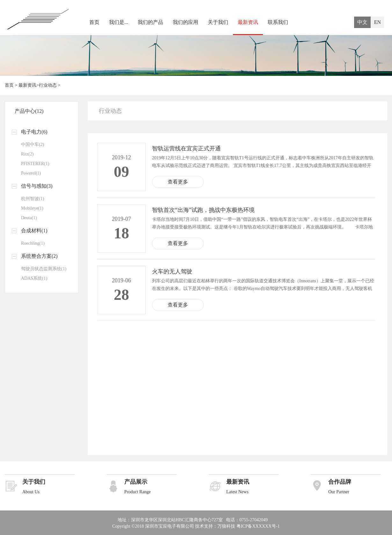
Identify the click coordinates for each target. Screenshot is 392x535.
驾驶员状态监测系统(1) (44, 269)
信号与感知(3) (37, 186)
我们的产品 (150, 22)
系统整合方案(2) (39, 256)
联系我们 (278, 22)
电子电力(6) (34, 132)
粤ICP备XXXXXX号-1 (258, 526)
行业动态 (48, 85)
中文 (362, 22)
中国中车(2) (33, 145)
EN (377, 22)
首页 (94, 22)
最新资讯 (248, 22)
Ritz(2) (27, 154)
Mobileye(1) (32, 208)
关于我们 (218, 22)
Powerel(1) (31, 173)
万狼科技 (226, 526)
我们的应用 (185, 22)
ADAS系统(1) (34, 278)
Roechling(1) (33, 243)
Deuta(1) (29, 218)
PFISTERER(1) (35, 164)
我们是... (119, 22)
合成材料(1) (34, 231)
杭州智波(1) (33, 199)
